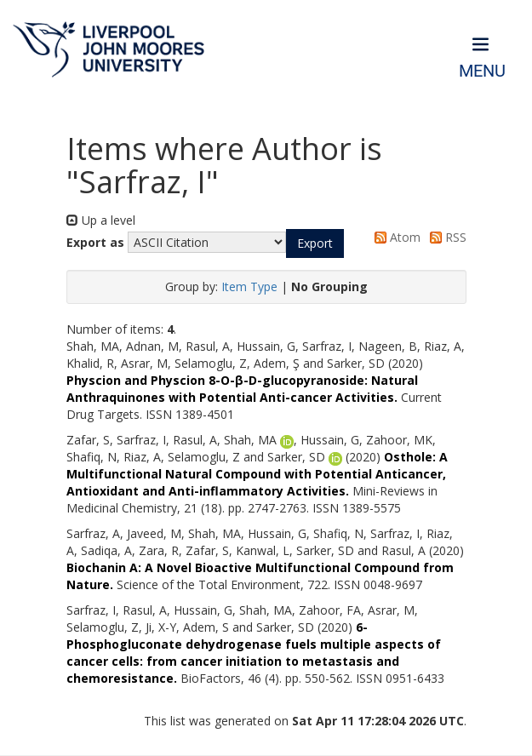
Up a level (101, 220)
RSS (445, 237)
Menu (482, 71)
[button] (315, 243)
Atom (395, 237)
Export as (95, 242)
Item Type (249, 286)
